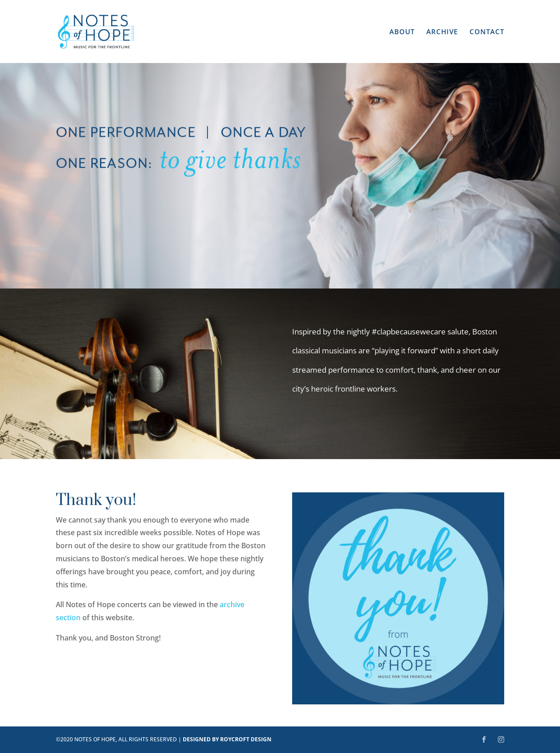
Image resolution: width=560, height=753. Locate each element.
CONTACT (487, 32)
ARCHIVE (442, 32)
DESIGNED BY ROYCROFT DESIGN (227, 739)
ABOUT (402, 32)
